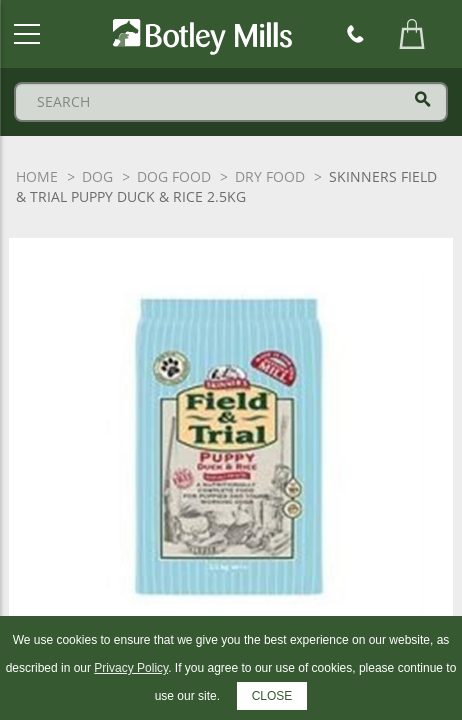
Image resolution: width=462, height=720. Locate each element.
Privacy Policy (131, 668)
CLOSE (272, 696)
